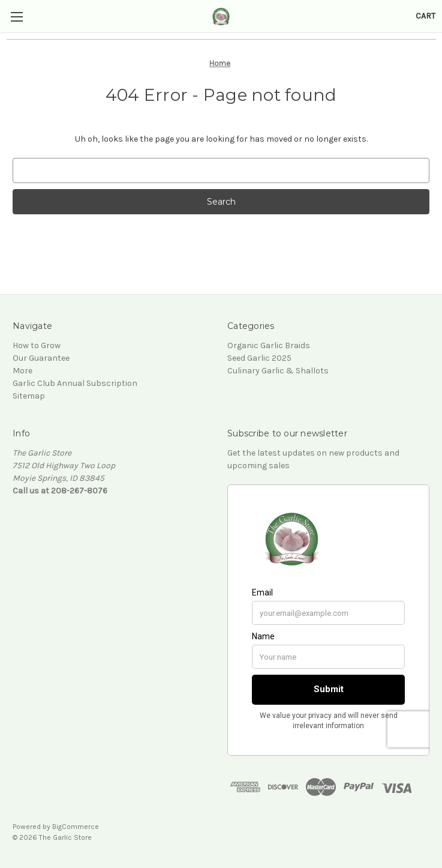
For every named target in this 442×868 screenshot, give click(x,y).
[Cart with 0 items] (426, 16)
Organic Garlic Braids (269, 345)
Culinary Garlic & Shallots (278, 371)
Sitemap (29, 396)
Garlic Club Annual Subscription (75, 383)
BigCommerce (76, 827)
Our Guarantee (41, 358)
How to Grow (37, 345)
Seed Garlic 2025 (259, 358)
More (22, 371)
